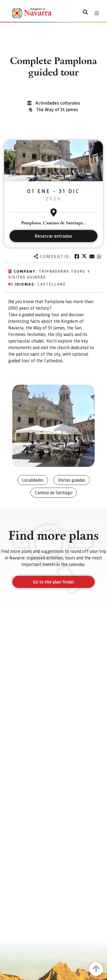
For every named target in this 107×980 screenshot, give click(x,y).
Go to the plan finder (54, 582)
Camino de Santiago (54, 492)
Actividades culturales (58, 103)
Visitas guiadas (72, 480)
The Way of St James (57, 109)
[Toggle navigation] (97, 13)
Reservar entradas (54, 236)
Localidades (33, 480)
